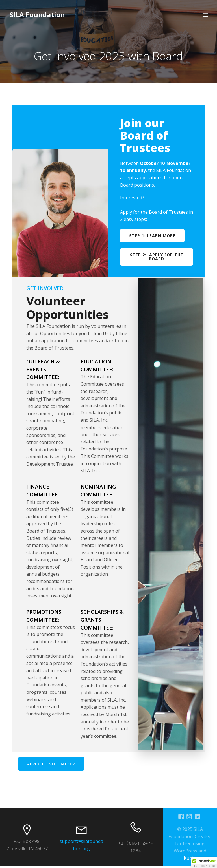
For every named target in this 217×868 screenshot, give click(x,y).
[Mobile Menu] (205, 16)
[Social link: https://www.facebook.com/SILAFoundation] (182, 818)
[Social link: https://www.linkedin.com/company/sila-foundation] (198, 818)
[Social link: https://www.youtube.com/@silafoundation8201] (190, 818)
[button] (204, 863)
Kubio (190, 860)
